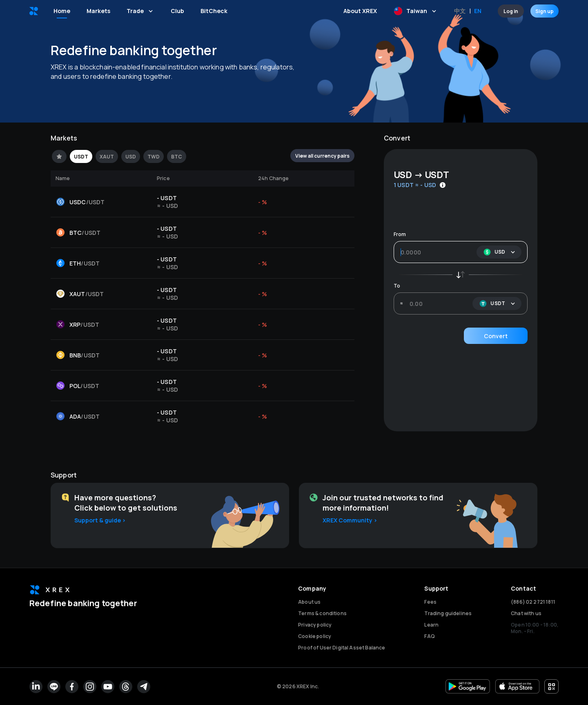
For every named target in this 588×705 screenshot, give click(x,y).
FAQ (429, 636)
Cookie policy (315, 636)
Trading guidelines (448, 614)
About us (309, 602)
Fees (430, 602)
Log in (511, 11)
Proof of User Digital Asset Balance (342, 648)
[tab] (59, 156)
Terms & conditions (322, 614)
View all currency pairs (322, 156)
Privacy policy (315, 625)
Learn (431, 625)
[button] (499, 252)
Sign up (545, 11)
